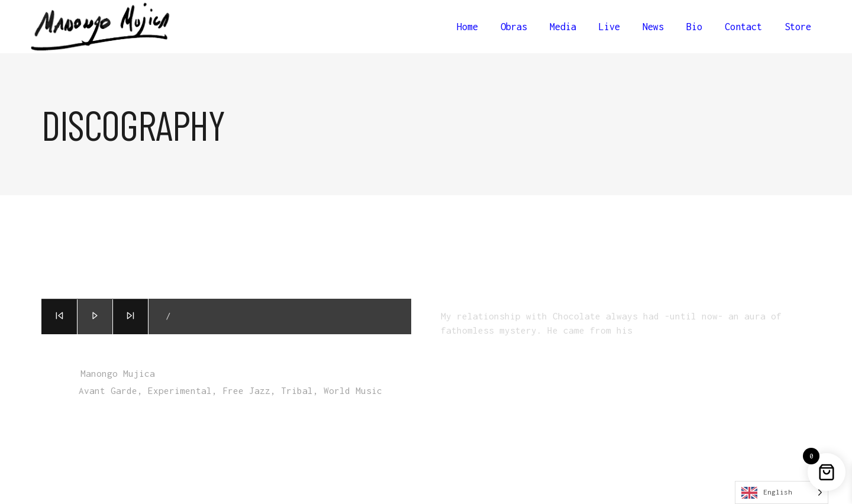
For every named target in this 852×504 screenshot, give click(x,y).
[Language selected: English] (782, 492)
